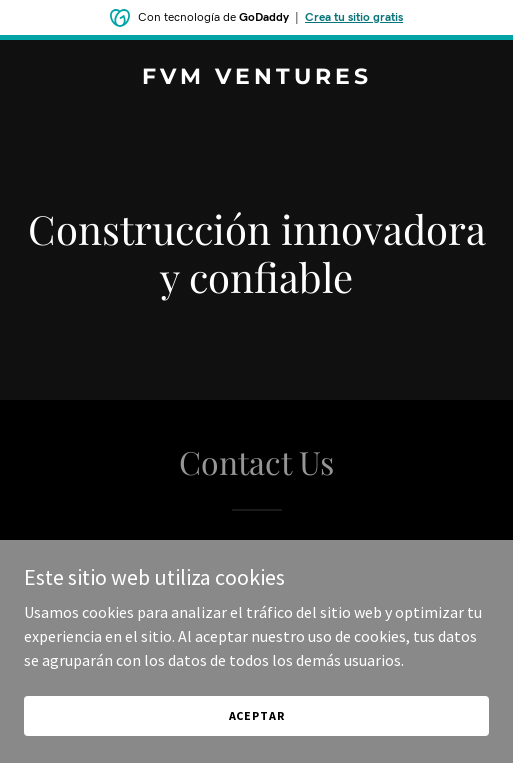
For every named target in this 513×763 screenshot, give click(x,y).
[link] (256, 78)
